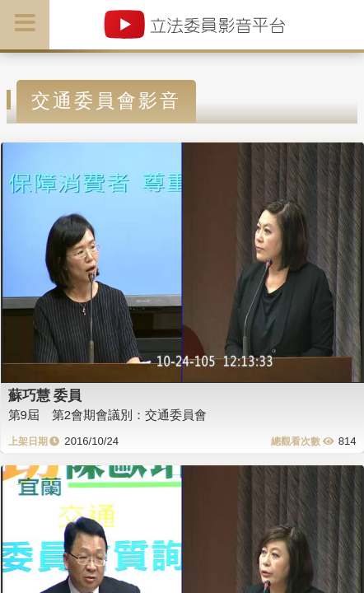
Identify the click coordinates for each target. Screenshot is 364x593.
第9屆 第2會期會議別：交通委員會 (108, 415)
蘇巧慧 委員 (45, 395)
